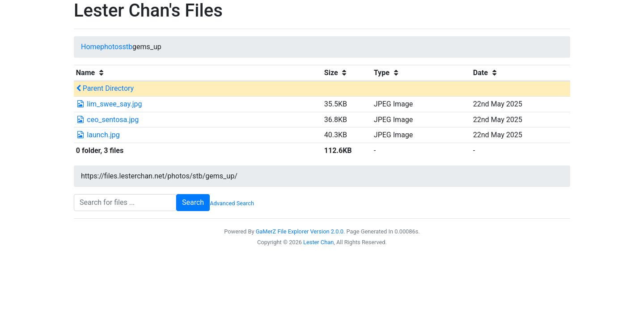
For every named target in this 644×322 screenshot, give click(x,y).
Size (337, 73)
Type (387, 73)
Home (91, 47)
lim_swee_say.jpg (109, 104)
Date (486, 73)
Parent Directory (105, 88)
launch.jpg (98, 135)
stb (127, 47)
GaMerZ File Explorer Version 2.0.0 (300, 231)
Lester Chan (318, 242)
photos (111, 47)
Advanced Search (232, 203)
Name (91, 73)
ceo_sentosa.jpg (108, 120)
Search (193, 202)
